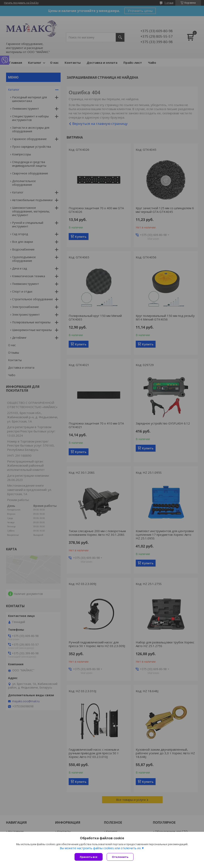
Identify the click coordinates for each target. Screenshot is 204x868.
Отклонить (120, 857)
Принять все (89, 857)
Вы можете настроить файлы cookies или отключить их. (101, 848)
